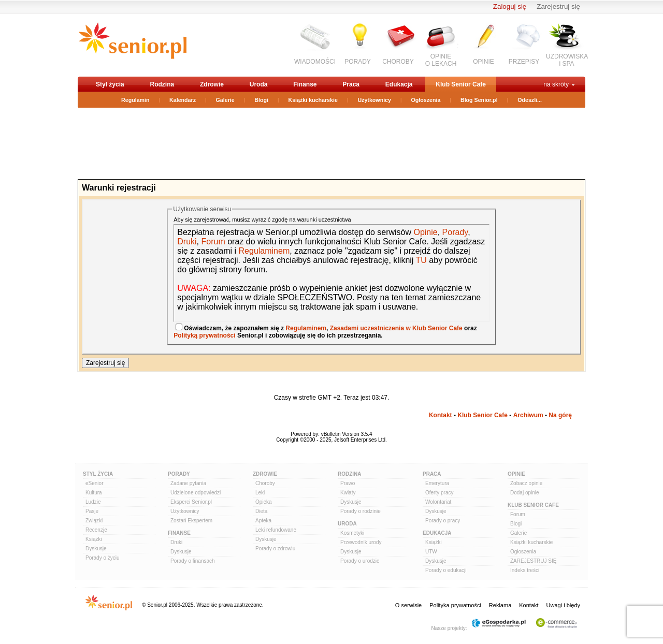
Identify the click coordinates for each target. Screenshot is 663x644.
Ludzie (93, 502)
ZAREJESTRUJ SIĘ (533, 561)
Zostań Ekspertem (191, 521)
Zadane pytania (188, 483)
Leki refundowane (276, 530)
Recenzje (96, 530)
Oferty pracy (439, 493)
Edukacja (399, 84)
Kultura (94, 493)
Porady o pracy (443, 521)
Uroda (259, 84)
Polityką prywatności (204, 335)
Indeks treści (525, 570)
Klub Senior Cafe (461, 84)
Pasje (92, 511)
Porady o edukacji (446, 570)
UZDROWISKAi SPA (567, 60)
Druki (187, 242)
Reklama (500, 605)
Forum (213, 242)
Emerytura (437, 483)
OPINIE (484, 62)
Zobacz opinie (526, 483)
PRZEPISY (524, 62)
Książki (94, 539)
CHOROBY (398, 62)
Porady (455, 232)
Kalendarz (183, 100)
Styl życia (110, 84)
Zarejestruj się (558, 6)
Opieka (264, 502)
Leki (260, 493)
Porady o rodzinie (361, 511)
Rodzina (162, 84)
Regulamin (135, 100)
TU (421, 260)
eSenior (94, 483)
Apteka (263, 521)
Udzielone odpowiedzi (196, 493)
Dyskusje (96, 548)
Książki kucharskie (313, 100)
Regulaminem (263, 251)
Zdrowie (212, 84)
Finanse (305, 84)
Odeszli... (530, 100)
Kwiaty (348, 493)
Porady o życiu (103, 558)
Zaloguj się (510, 6)
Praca (351, 84)
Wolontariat (438, 502)
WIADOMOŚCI (315, 62)
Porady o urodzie (360, 561)
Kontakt (441, 415)
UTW (431, 552)
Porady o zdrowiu (275, 548)
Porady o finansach (193, 561)
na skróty (556, 84)
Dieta (261, 511)
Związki (94, 521)
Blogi (261, 100)
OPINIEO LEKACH (441, 60)
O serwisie (408, 605)
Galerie (225, 100)
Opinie (425, 232)
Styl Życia (98, 474)
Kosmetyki (352, 533)
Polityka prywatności (455, 605)
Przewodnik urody (361, 542)
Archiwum (528, 415)
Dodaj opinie (525, 493)
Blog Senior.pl (479, 100)
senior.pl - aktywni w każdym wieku (132, 45)
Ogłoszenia (426, 100)
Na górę (560, 415)
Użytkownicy (374, 100)
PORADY (358, 62)
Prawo (348, 483)
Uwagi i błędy (563, 605)
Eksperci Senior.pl (191, 502)
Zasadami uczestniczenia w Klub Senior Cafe (396, 328)
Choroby (265, 483)
